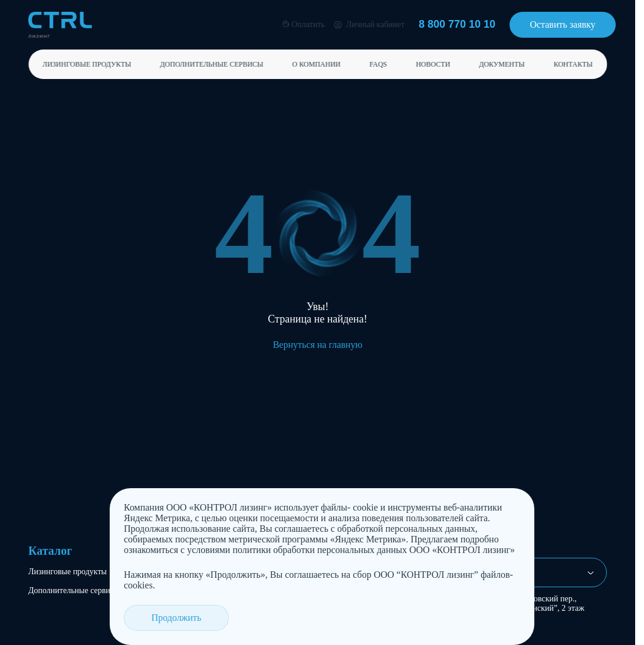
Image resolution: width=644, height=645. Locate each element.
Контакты (573, 64)
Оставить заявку (562, 24)
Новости (433, 64)
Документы (502, 64)
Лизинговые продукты (87, 64)
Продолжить (170, 618)
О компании (316, 64)
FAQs (378, 64)
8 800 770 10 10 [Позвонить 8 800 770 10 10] (457, 24)
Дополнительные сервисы (211, 64)
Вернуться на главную (318, 345)
